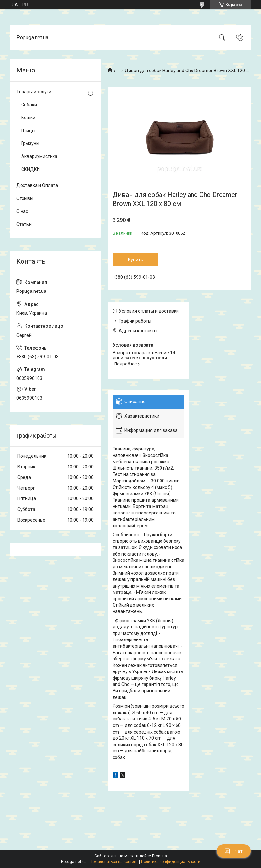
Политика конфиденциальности (171, 862)
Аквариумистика (39, 156)
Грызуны (30, 143)
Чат (234, 851)
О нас (22, 211)
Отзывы (25, 198)
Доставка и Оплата (37, 185)
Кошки (28, 118)
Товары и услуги (34, 92)
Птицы (28, 131)
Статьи (24, 224)
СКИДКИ (31, 169)
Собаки (29, 105)
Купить (136, 260)
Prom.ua (160, 856)
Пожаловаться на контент (114, 862)
